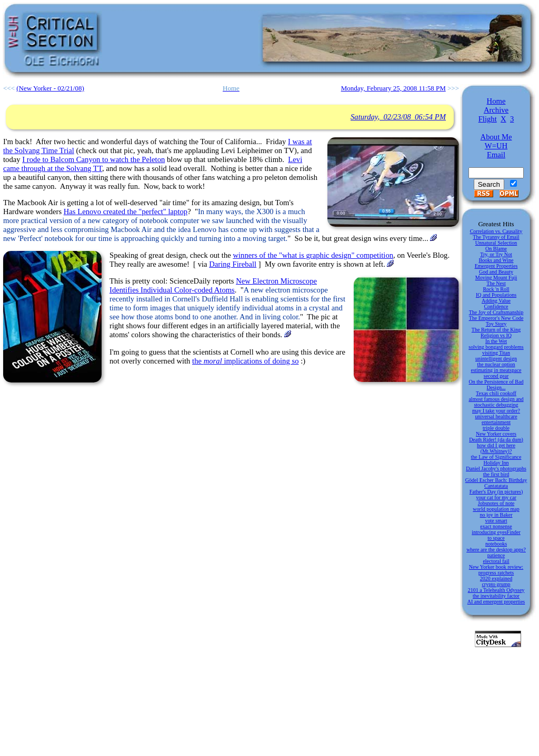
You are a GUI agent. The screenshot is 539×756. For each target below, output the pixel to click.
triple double (496, 428)
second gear (496, 376)
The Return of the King (496, 330)
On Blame (496, 249)
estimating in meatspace (496, 370)
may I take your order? (496, 411)
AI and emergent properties (496, 602)
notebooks (496, 544)
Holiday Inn (496, 463)
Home (496, 101)
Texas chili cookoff (496, 393)
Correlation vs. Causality (496, 231)
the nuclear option (496, 364)
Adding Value (496, 301)
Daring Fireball (233, 264)
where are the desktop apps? (496, 550)
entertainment (496, 422)
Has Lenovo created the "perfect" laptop (126, 211)
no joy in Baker (496, 515)
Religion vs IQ (496, 335)
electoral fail (496, 561)
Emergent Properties (496, 266)
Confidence (496, 306)
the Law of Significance (496, 457)
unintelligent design (496, 359)
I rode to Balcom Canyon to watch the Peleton (93, 159)
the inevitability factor (496, 596)
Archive (496, 110)
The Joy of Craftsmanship (496, 312)
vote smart (496, 521)
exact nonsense (496, 526)
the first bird (496, 474)
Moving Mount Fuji (496, 278)
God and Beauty (496, 272)
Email (496, 155)
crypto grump (496, 584)
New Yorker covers (496, 434)
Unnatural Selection (496, 243)
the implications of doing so (245, 361)
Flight (488, 119)
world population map (496, 509)
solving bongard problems (496, 347)
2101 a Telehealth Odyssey (496, 590)
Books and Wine (496, 260)
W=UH (496, 146)
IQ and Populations (496, 295)
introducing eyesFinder (496, 532)
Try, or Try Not (496, 254)
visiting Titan (496, 353)
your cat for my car (496, 497)
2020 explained (496, 578)
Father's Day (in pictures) (496, 492)
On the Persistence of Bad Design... (496, 385)
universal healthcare (496, 416)
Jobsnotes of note (496, 503)
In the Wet (496, 341)
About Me (496, 137)
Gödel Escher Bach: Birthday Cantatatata (496, 483)
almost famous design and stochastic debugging (496, 402)
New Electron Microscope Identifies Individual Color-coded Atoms (213, 285)
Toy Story (496, 324)
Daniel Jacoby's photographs (496, 468)
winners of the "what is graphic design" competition (313, 255)
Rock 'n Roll (496, 289)
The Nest (496, 283)
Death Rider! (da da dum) (496, 440)
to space (496, 538)
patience (496, 555)
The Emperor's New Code (496, 318)
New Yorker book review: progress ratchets (496, 570)
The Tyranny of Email (496, 237)
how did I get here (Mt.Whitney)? (496, 448)
